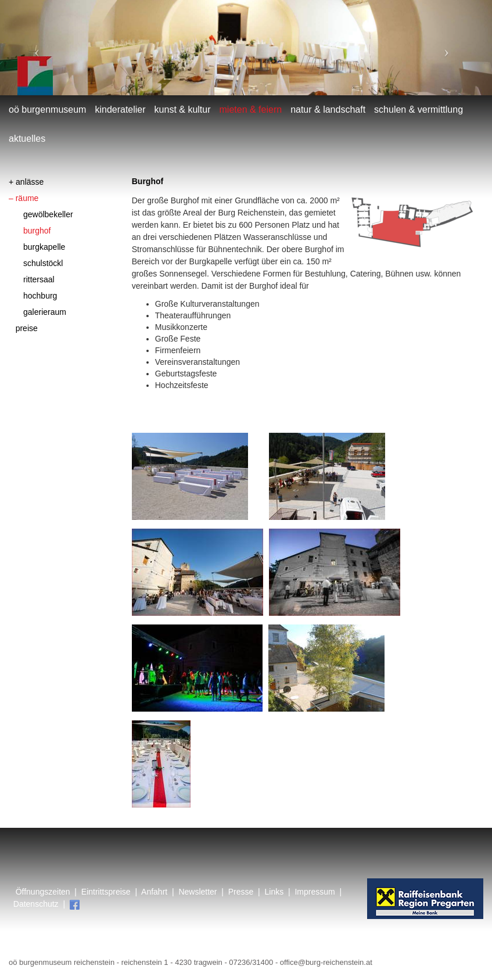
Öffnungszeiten (43, 892)
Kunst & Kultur (183, 110)
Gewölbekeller (48, 214)
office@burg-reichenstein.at (326, 962)
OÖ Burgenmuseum (47, 110)
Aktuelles (27, 139)
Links (274, 892)
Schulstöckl (43, 263)
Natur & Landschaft (328, 110)
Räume (27, 198)
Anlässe (30, 182)
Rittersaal (39, 279)
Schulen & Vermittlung (419, 110)
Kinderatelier (120, 110)
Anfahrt (154, 892)
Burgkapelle (44, 247)
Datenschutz (36, 904)
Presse (241, 892)
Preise (27, 328)
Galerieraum (45, 312)
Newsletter (197, 892)
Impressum (315, 892)
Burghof (37, 231)
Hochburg (40, 296)
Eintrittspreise (105, 892)
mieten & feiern (251, 110)
